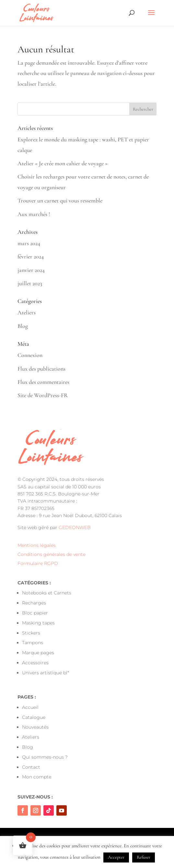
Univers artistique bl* (46, 673)
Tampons (33, 643)
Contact (31, 767)
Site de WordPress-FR (43, 395)
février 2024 (31, 256)
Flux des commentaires (43, 382)
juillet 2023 (30, 283)
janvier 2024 (31, 270)
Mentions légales (37, 545)
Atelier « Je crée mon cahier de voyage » (63, 163)
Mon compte (37, 777)
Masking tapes (38, 623)
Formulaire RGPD (38, 563)
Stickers (31, 633)
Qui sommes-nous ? (45, 757)
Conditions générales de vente (52, 554)
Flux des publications (41, 369)
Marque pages (38, 653)
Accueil (30, 707)
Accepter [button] (116, 857)
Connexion (30, 355)
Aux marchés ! (34, 214)
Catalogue (34, 717)
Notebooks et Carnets (47, 593)
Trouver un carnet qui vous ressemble (60, 201)
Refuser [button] (144, 857)
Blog (23, 326)
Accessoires (35, 663)
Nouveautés (35, 727)
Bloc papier (35, 613)
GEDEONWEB (75, 527)
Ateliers (27, 312)
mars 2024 (29, 243)
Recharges (34, 603)
